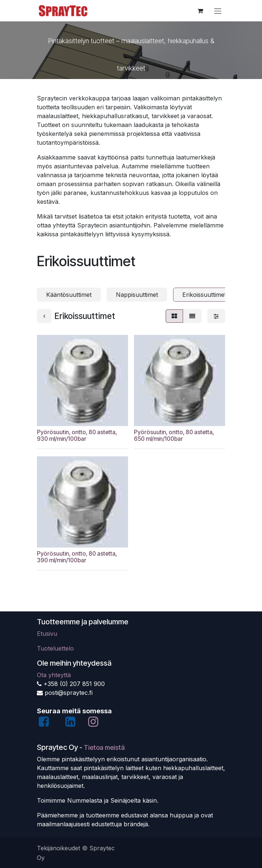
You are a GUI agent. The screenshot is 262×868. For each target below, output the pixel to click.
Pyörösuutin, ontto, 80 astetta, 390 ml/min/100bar (77, 557)
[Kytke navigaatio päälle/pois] (218, 11)
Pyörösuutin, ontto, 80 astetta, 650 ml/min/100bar (174, 435)
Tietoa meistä (104, 747)
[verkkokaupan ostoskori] (200, 11)
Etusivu (47, 634)
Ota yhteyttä (54, 675)
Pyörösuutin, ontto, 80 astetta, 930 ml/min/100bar (77, 435)
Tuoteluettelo (55, 648)
